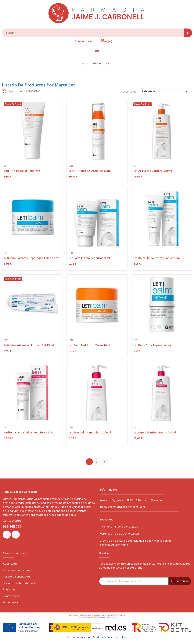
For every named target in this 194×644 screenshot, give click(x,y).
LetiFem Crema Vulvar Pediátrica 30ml (29, 432)
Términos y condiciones (17, 570)
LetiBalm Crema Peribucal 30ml (89, 258)
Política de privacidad (16, 577)
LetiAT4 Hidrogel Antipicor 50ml (90, 171)
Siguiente (105, 462)
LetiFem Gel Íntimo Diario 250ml (90, 432)
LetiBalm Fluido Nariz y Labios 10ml (157, 258)
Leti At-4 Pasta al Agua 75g (22, 171)
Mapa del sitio (12, 602)
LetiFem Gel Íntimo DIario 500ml (155, 432)
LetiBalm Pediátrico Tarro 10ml (89, 345)
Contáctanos (11, 596)
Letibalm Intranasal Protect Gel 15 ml (29, 345)
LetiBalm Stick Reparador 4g (152, 345)
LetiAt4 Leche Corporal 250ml (153, 171)
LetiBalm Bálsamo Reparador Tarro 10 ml (32, 258)
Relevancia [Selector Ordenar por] (166, 91)
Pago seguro (11, 589)
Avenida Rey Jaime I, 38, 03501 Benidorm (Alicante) (131, 500)
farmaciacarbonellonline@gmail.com (122, 507)
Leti (6, 166)
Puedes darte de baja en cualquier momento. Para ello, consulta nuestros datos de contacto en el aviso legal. (145, 566)
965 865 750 (12, 526)
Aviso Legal (10, 564)
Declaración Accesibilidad (19, 583)
